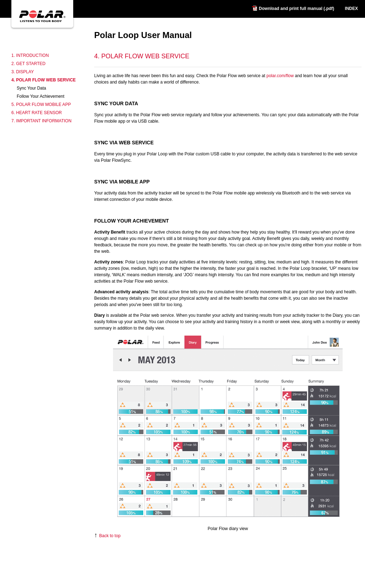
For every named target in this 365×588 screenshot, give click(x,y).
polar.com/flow (280, 76)
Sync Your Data (31, 88)
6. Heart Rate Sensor (37, 113)
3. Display (23, 72)
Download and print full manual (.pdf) (296, 9)
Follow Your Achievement (41, 96)
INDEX (351, 9)
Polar (42, 33)
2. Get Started (28, 64)
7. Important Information (41, 121)
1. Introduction (30, 55)
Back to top (107, 536)
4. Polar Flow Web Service (44, 80)
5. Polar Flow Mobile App (41, 105)
